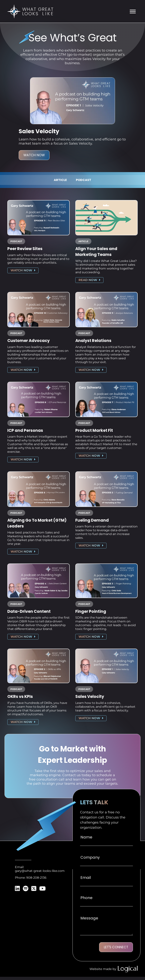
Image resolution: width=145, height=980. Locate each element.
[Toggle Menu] (133, 12)
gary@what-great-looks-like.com (40, 874)
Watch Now (34, 156)
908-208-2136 (36, 880)
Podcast (84, 181)
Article (60, 181)
